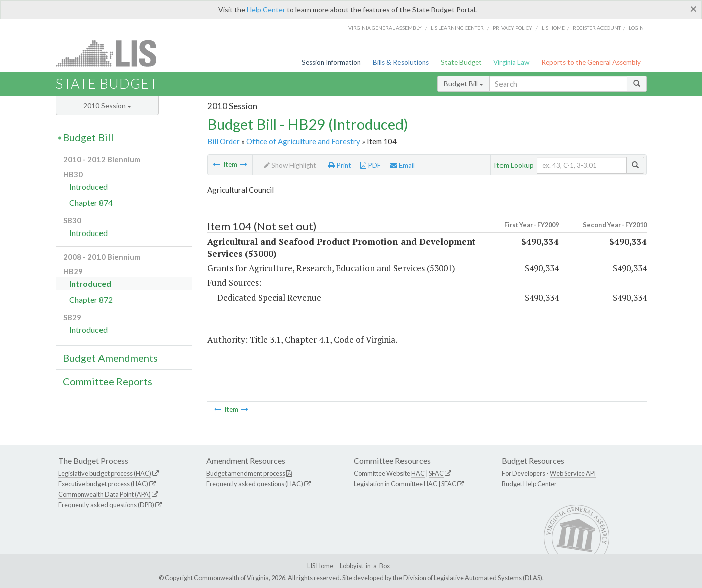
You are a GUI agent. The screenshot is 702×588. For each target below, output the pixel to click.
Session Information (331, 62)
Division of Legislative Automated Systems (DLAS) (473, 578)
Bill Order (223, 141)
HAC (418, 473)
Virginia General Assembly (385, 28)
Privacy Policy (513, 28)
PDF (371, 165)
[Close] (694, 9)
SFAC (436, 473)
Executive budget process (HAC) (103, 484)
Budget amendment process (246, 473)
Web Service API (573, 473)
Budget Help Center (529, 484)
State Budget (461, 62)
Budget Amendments (110, 358)
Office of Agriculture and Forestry (303, 141)
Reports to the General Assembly (591, 62)
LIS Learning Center (457, 28)
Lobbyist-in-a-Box (365, 566)
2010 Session (107, 106)
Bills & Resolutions (401, 62)
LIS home (553, 28)
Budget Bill (464, 84)
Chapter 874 (91, 203)
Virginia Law (511, 62)
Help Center (266, 9)
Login (636, 28)
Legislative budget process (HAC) (105, 473)
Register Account (597, 28)
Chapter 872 (91, 300)
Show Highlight (290, 165)
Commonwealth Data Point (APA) (105, 494)
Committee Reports (108, 381)
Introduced (88, 187)
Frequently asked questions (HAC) (255, 484)
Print (340, 165)
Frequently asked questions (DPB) (106, 505)
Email (403, 165)
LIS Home (320, 566)
